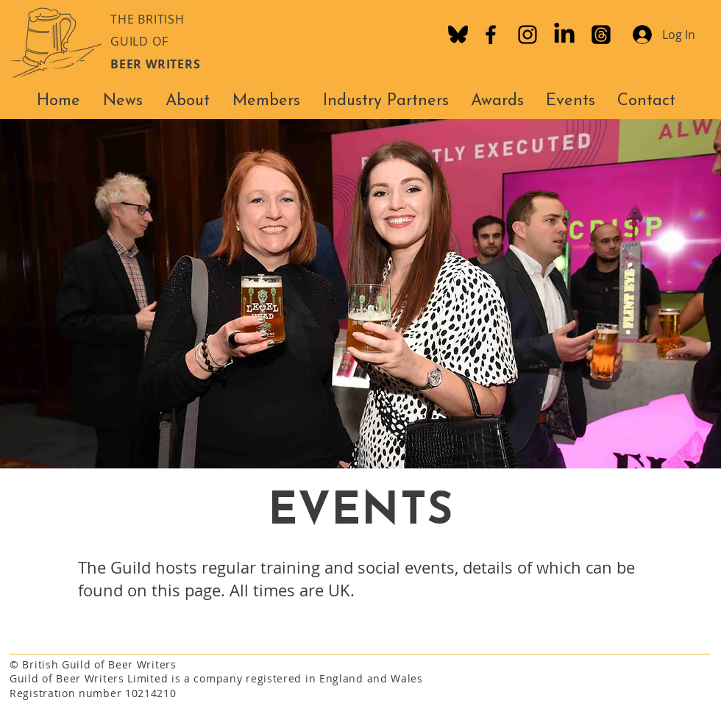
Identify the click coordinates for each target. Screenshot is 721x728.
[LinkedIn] (564, 35)
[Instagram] (528, 35)
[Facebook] (491, 35)
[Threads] (601, 35)
